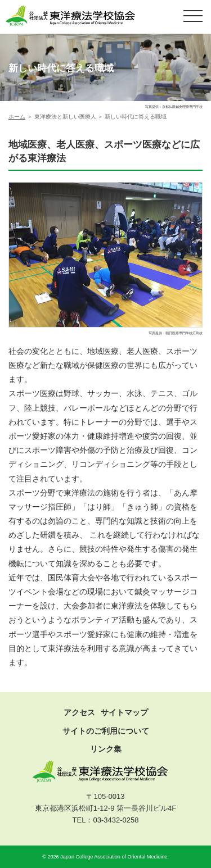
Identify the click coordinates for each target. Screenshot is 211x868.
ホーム (17, 117)
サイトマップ (124, 712)
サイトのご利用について (106, 731)
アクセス (79, 712)
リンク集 (106, 749)
